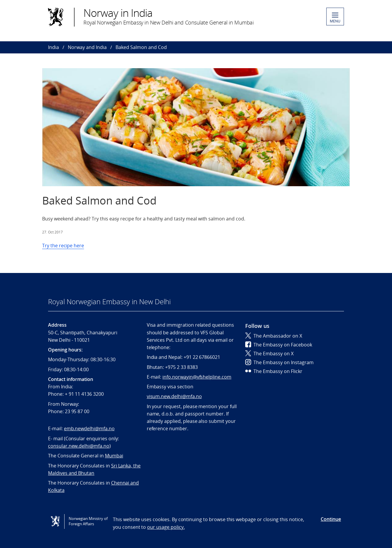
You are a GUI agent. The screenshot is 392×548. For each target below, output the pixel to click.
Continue (331, 519)
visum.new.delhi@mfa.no (174, 396)
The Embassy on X (269, 354)
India (53, 47)
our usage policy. (166, 527)
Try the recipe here (63, 246)
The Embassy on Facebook (279, 345)
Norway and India (87, 47)
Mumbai (114, 456)
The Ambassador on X (274, 336)
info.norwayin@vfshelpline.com (197, 377)
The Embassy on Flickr (274, 371)
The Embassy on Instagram (279, 362)
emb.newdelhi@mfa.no (89, 428)
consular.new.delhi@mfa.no (79, 446)
